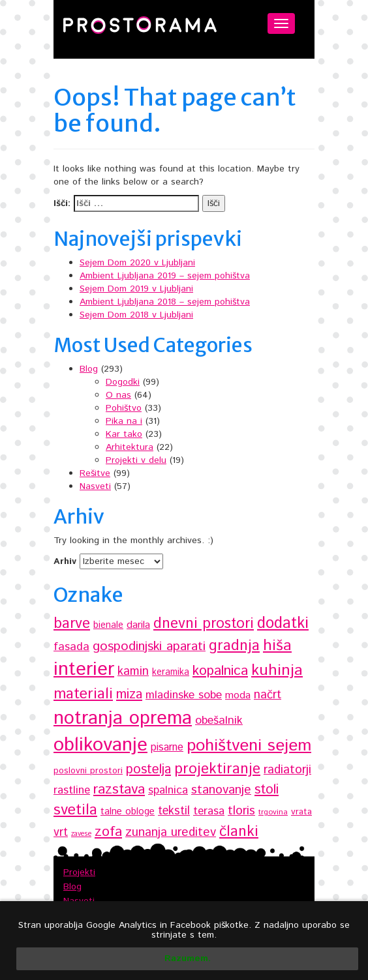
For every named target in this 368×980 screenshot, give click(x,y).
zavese (81, 834)
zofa (108, 832)
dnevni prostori (204, 624)
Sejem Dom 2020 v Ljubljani (137, 263)
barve (72, 624)
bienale (108, 625)
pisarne (167, 748)
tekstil (174, 811)
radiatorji (287, 770)
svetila (75, 810)
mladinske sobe (184, 695)
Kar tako (124, 434)
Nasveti (95, 486)
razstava (119, 789)
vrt (61, 833)
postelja (148, 770)
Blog (89, 369)
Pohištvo (124, 408)
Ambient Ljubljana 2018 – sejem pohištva (165, 302)
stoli (267, 790)
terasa (209, 811)
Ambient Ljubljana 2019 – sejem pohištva (165, 276)
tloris (241, 811)
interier (84, 670)
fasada (71, 647)
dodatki (283, 623)
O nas (118, 395)
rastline (72, 790)
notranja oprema (123, 718)
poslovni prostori (88, 771)
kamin (133, 671)
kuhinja (277, 670)
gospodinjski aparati (149, 646)
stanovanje (221, 790)
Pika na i (124, 421)
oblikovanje (100, 745)
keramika (171, 672)
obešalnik (219, 720)
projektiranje (217, 769)
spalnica (168, 790)
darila (138, 625)
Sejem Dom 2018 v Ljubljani (136, 315)
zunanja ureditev (171, 832)
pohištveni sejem (249, 746)
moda (238, 695)
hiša (277, 646)
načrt (268, 695)
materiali (83, 694)
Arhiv (65, 561)
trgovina (273, 812)
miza (129, 695)
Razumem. (188, 958)
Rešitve (95, 473)
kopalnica (220, 671)
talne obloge (128, 811)
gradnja (234, 646)
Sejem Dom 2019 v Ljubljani (136, 289)
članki (239, 832)
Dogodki (123, 382)
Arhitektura (130, 447)
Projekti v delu (136, 460)
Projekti (79, 872)
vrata (301, 812)
